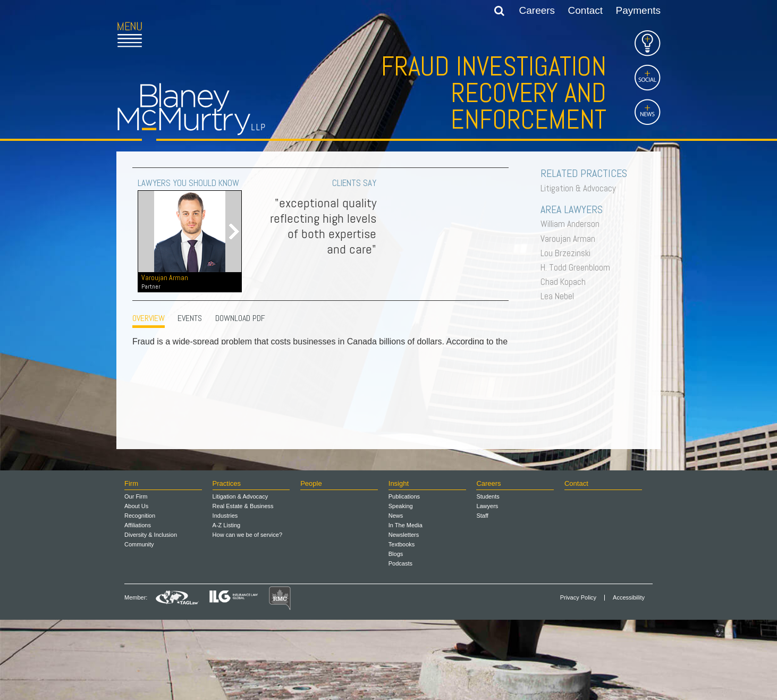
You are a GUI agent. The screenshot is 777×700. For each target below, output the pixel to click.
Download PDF (240, 318)
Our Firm (136, 577)
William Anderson (573, 224)
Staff (482, 596)
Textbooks (402, 625)
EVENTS (190, 318)
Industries (225, 596)
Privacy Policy (578, 678)
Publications (404, 577)
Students (488, 577)
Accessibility (629, 678)
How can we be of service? (247, 615)
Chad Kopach (566, 282)
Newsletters (404, 615)
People (311, 564)
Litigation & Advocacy (581, 188)
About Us (136, 586)
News (396, 596)
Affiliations (138, 605)
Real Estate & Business (243, 586)
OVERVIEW (149, 318)
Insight (399, 564)
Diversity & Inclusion (151, 615)
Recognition (140, 596)
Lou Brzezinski (568, 253)
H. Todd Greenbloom (578, 267)
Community (139, 625)
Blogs (396, 634)
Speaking (401, 586)
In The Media (406, 605)
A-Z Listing (227, 605)
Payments (638, 10)
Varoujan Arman (571, 239)
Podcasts (400, 644)
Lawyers (487, 586)
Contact (585, 10)
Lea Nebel (560, 296)
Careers (537, 10)
